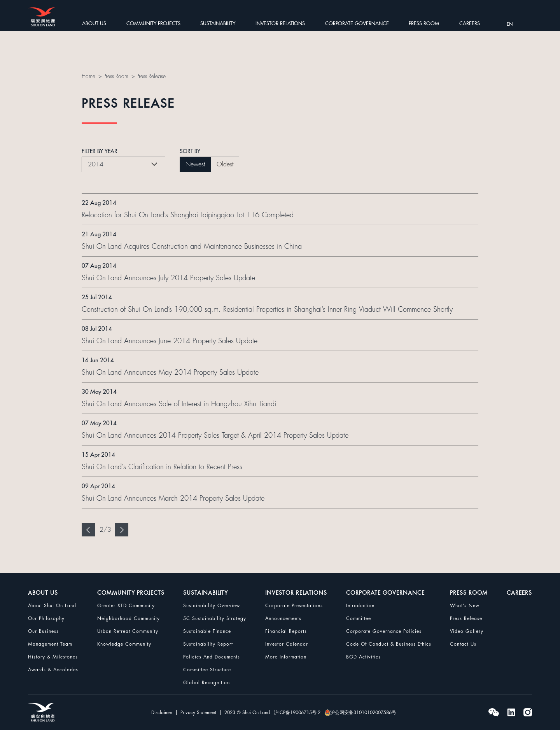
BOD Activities (363, 657)
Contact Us (463, 644)
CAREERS (470, 24)
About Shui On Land (52, 606)
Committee (359, 618)
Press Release (152, 76)
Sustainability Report (208, 644)
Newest (195, 164)
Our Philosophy (46, 618)
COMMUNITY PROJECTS (153, 24)
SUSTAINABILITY (218, 24)
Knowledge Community (124, 644)
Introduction (360, 606)
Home (88, 76)
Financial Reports (286, 631)
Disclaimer (162, 713)
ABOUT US (94, 24)
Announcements (283, 618)
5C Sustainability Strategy (215, 618)
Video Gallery (467, 631)
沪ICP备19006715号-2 (297, 713)
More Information (286, 657)
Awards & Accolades (53, 670)
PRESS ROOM (424, 24)
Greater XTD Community (126, 606)
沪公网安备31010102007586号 (360, 713)
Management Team (50, 644)
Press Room (116, 76)
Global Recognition (206, 683)
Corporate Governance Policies (384, 631)
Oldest (225, 164)
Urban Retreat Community (128, 631)
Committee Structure (207, 670)
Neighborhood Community (129, 618)
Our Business (43, 631)
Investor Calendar (287, 644)
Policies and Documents (212, 657)
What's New (465, 606)
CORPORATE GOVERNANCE (357, 24)
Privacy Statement (198, 713)
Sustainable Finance (207, 631)
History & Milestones (53, 657)
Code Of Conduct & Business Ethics (389, 644)
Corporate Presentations (294, 606)
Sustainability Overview (212, 606)
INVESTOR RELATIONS (280, 24)
